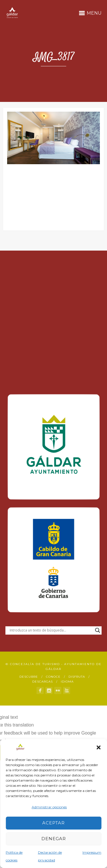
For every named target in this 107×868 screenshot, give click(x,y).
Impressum (92, 852)
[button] (98, 747)
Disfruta (77, 677)
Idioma (67, 682)
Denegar (54, 839)
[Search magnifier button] (98, 630)
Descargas (43, 682)
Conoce (53, 677)
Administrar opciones (49, 807)
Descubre (29, 677)
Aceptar (53, 823)
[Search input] (51, 630)
